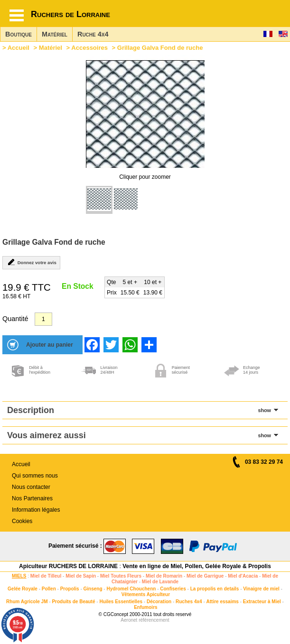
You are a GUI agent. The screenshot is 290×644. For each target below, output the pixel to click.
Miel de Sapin (81, 576)
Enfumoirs (145, 607)
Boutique (19, 34)
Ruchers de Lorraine (70, 14)
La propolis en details (215, 589)
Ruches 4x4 (189, 602)
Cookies (22, 521)
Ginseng (93, 589)
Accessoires (89, 48)
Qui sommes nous (35, 476)
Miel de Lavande (160, 582)
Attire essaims (223, 602)
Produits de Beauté (73, 602)
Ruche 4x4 (93, 34)
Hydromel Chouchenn (131, 589)
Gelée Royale (23, 589)
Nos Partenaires (32, 498)
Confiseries (173, 589)
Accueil (19, 48)
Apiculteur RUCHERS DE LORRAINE (68, 566)
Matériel (55, 34)
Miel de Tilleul (46, 576)
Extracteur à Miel (262, 602)
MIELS (19, 576)
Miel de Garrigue (205, 576)
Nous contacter (31, 487)
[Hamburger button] (17, 15)
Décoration (159, 602)
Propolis (70, 589)
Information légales (36, 510)
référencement (154, 620)
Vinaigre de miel (261, 589)
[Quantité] (43, 319)
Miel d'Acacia (243, 576)
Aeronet (129, 620)
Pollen (49, 589)
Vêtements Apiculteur (146, 594)
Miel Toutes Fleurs (121, 576)
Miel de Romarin (164, 576)
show (264, 410)
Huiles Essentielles (121, 602)
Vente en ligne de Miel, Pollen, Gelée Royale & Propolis (197, 566)
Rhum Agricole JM (27, 602)
